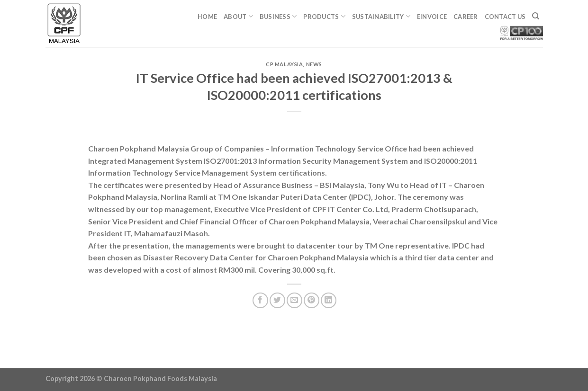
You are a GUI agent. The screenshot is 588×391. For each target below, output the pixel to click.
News (314, 64)
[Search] (536, 16)
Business (278, 16)
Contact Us (505, 17)
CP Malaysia (284, 64)
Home (207, 17)
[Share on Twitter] (277, 300)
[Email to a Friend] (294, 300)
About (238, 16)
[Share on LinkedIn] (329, 300)
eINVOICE (432, 17)
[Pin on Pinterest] (312, 300)
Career (466, 17)
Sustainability (381, 16)
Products (324, 16)
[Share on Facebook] (260, 300)
